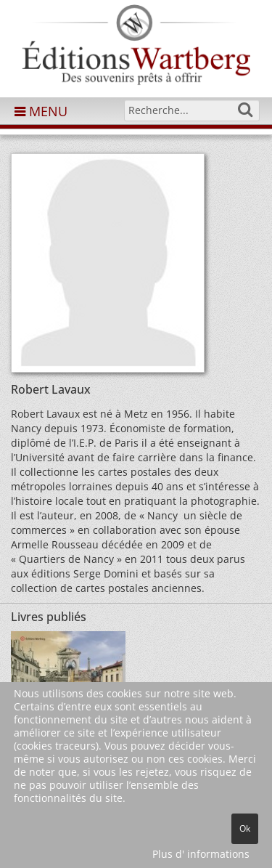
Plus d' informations (201, 854)
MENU (41, 111)
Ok (245, 828)
